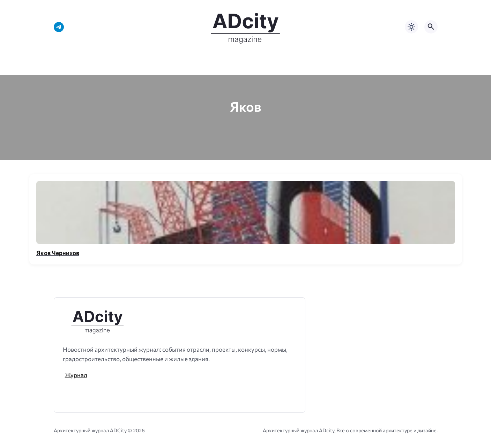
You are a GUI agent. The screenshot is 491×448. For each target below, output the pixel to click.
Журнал (76, 375)
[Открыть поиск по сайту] (431, 27)
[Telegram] (59, 27)
